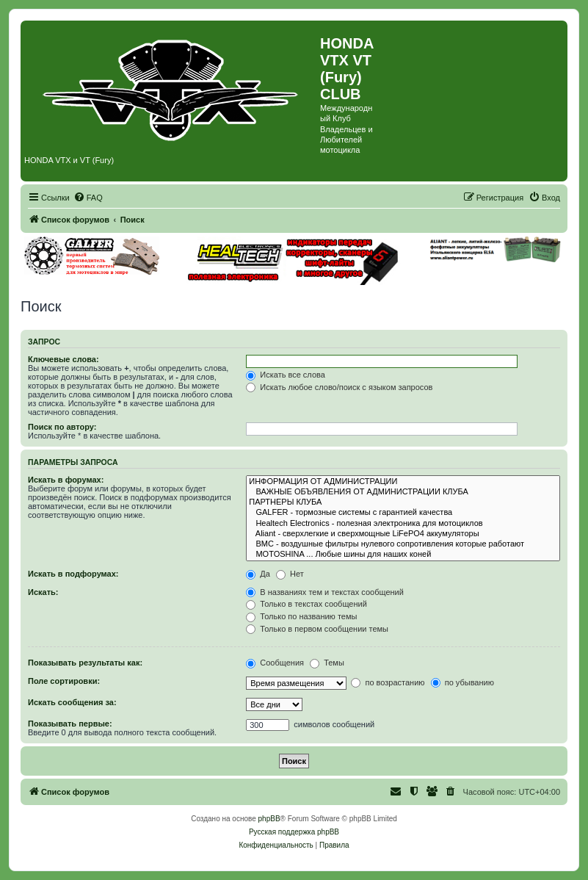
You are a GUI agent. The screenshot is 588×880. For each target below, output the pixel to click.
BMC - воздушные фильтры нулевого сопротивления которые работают (403, 544)
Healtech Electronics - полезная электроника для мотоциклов (403, 524)
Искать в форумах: (66, 480)
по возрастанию (388, 682)
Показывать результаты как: (85, 663)
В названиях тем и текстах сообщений (325, 592)
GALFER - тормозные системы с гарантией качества (403, 513)
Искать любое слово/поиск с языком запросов (339, 387)
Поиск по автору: (62, 427)
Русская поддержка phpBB (294, 832)
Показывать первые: (70, 724)
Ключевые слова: (63, 359)
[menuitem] (88, 198)
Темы (327, 663)
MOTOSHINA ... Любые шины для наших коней (403, 555)
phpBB (269, 819)
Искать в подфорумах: (73, 574)
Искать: (43, 592)
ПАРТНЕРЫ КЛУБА (403, 502)
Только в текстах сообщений (306, 604)
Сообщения (275, 663)
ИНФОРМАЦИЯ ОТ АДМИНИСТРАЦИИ (403, 482)
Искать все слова (286, 375)
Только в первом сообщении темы (317, 629)
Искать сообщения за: (72, 702)
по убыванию (462, 682)
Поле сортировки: (64, 681)
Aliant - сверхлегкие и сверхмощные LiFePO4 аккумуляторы (403, 534)
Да (258, 574)
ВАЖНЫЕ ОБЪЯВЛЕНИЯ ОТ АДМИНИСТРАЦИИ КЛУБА (403, 492)
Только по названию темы (301, 616)
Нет (290, 574)
